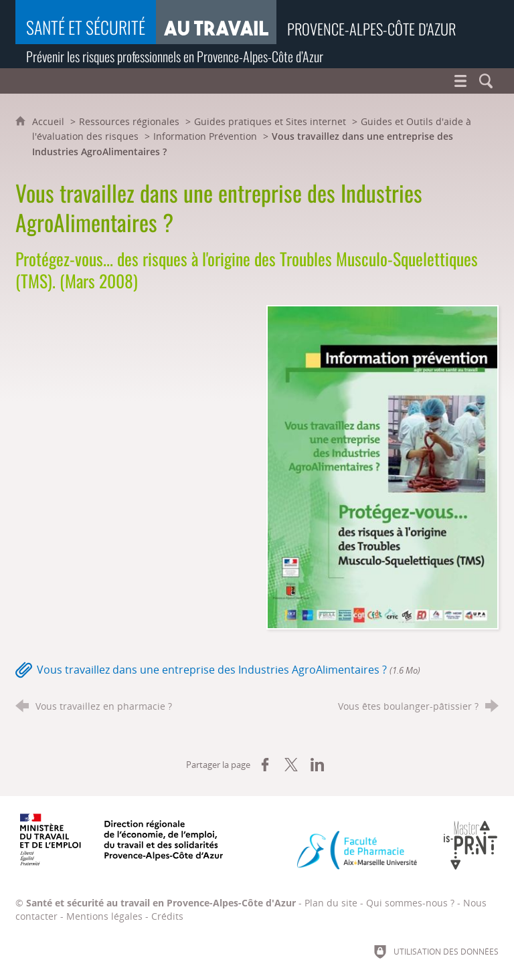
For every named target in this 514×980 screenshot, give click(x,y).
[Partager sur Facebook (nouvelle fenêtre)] (265, 765)
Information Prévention (205, 136)
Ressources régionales (129, 121)
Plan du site (331, 903)
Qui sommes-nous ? (410, 903)
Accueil (50, 121)
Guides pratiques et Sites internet (270, 121)
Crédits (167, 916)
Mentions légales (104, 916)
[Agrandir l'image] (382, 466)
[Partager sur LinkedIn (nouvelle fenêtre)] (317, 765)
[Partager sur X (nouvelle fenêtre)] (291, 765)
